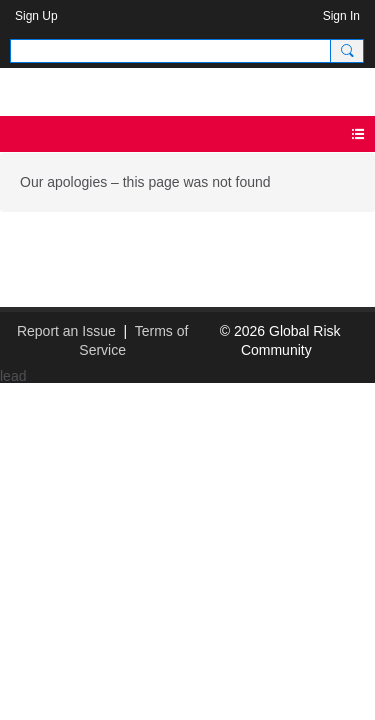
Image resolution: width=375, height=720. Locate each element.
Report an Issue (66, 331)
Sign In (341, 16)
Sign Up (36, 16)
